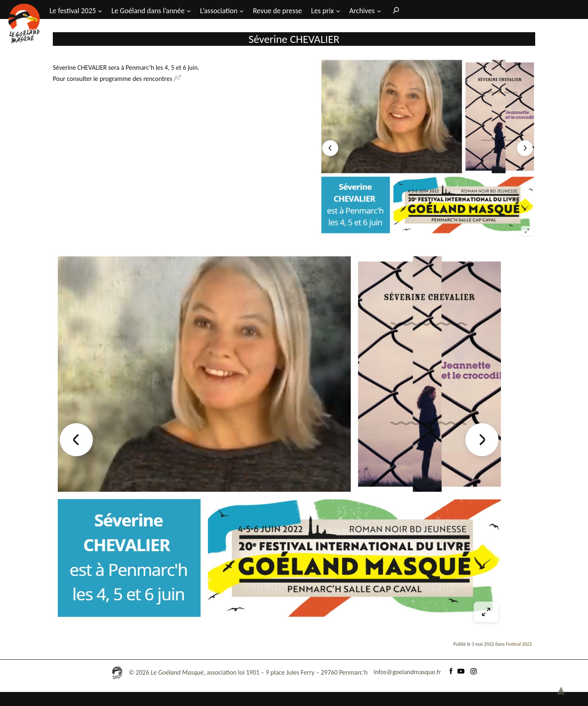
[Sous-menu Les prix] (338, 11)
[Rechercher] (394, 10)
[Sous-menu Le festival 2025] (100, 11)
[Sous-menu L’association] (242, 11)
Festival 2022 (519, 680)
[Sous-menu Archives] (379, 11)
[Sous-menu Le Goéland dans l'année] (189, 11)
